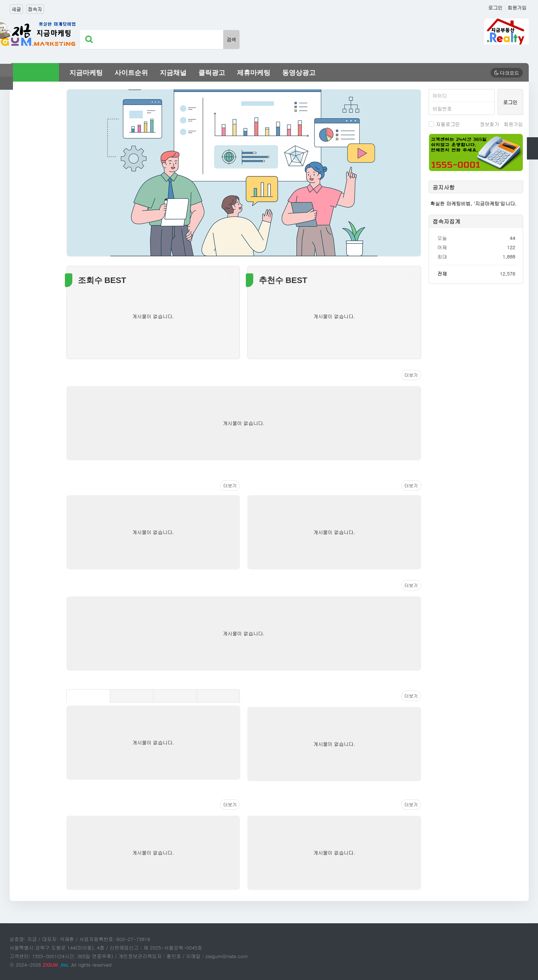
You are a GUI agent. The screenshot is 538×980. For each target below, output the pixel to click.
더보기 (411, 375)
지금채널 (173, 73)
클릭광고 (212, 73)
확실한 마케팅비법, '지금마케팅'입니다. (474, 203)
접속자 (35, 9)
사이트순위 (131, 73)
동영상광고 (299, 73)
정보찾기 (489, 124)
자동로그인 (444, 124)
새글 (16, 9)
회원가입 (517, 8)
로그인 (496, 8)
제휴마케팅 (254, 73)
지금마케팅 (86, 73)
